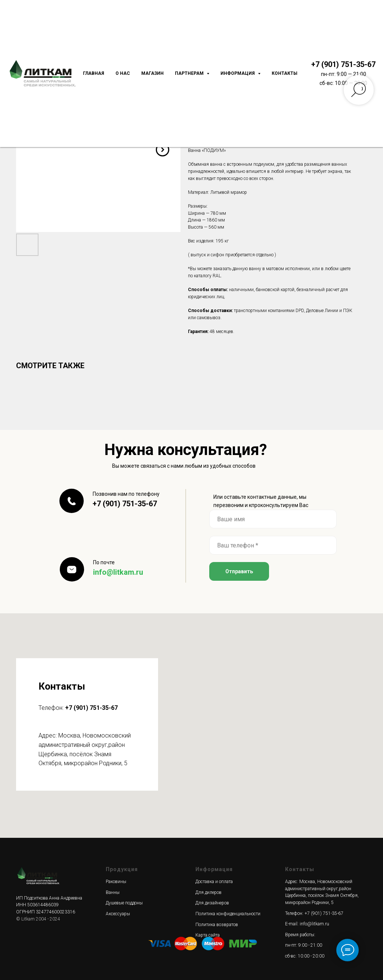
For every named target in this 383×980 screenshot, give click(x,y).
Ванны (113, 892)
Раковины (116, 882)
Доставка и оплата (214, 882)
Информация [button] (238, 73)
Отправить (239, 571)
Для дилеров (209, 892)
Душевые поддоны (124, 903)
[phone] (273, 545)
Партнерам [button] (190, 73)
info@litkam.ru (118, 572)
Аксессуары (118, 914)
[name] (273, 519)
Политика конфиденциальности (228, 914)
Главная (94, 73)
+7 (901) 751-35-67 (343, 64)
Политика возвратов (217, 925)
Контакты (285, 73)
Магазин (152, 73)
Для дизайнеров (212, 903)
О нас (123, 73)
